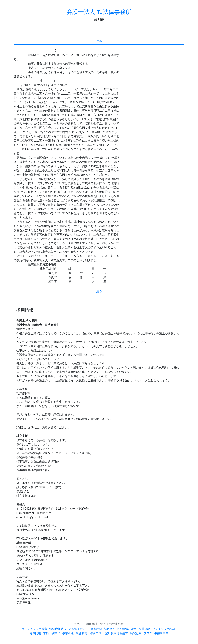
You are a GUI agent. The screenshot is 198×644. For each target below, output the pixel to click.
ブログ (148, 633)
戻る (99, 41)
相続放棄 (123, 629)
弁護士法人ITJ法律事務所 (99, 12)
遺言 (134, 629)
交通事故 (144, 629)
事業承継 (68, 633)
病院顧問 (136, 633)
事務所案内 (161, 633)
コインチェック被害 (34, 629)
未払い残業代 (52, 633)
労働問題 (35, 633)
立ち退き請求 (77, 629)
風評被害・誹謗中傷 (89, 633)
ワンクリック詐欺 (164, 629)
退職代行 (110, 629)
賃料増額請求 (58, 629)
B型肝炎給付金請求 (116, 633)
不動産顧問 (95, 629)
